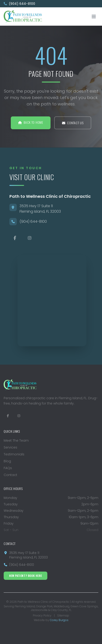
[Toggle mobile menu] (94, 17)
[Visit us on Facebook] (8, 416)
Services (10, 447)
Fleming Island (25, 606)
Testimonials (14, 454)
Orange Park (44, 606)
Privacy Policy (42, 615)
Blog (7, 461)
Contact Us (73, 123)
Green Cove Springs (84, 606)
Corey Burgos (59, 620)
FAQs (8, 468)
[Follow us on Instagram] (19, 416)
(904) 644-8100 (19, 4)
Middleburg (62, 606)
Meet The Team (16, 440)
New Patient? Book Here (25, 576)
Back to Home (31, 122)
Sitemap (63, 615)
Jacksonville (39, 610)
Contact (10, 475)
